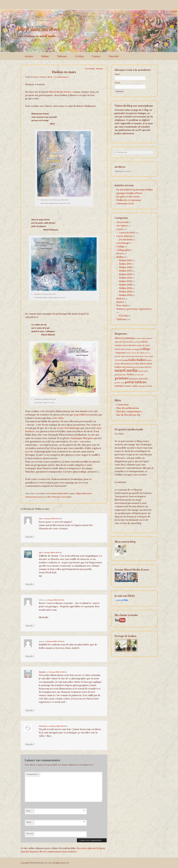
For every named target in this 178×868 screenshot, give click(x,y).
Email (29, 822)
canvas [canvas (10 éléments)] (144, 342)
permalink (67, 497)
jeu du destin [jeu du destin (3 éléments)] (139, 367)
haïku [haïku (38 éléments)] (132, 360)
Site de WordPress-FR (128, 415)
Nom (28, 811)
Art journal (122, 222)
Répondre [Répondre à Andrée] (30, 656)
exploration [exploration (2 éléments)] (125, 356)
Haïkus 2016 (125, 260)
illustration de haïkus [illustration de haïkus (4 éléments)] (130, 364)
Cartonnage (123, 243)
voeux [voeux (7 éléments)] (149, 386)
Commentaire (33, 774)
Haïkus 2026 (126, 295)
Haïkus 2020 (126, 274)
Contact (96, 56)
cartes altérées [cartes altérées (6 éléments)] (129, 345)
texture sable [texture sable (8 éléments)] (131, 386)
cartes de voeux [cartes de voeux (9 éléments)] (123, 349)
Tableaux (62, 56)
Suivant (100, 69)
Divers (120, 254)
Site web (30, 834)
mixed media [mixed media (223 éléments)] (126, 370)
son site (29, 452)
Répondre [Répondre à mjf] (30, 584)
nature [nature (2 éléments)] (124, 375)
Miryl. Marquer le (55, 497)
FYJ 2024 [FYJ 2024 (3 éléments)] (118, 360)
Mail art (121, 299)
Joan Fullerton (82, 415)
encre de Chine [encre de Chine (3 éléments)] (138, 353)
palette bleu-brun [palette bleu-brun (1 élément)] (138, 375)
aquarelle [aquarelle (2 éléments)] (118, 342)
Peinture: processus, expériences (134, 309)
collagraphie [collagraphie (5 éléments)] (120, 353)
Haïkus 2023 (126, 285)
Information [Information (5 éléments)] (127, 367)
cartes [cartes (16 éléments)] (118, 345)
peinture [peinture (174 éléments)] (122, 378)
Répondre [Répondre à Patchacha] (30, 744)
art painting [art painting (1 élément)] (137, 342)
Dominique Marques (81, 438)
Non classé (122, 306)
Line (40, 519)
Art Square (122, 226)
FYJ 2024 (124, 316)
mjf (40, 553)
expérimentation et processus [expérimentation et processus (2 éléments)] (142, 356)
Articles (29, 56)
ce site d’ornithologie (68, 428)
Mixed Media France (60, 92)
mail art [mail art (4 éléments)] (148, 367)
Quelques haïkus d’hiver (129, 193)
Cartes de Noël (127, 233)
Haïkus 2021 (125, 278)
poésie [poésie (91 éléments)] (130, 382)
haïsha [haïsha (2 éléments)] (149, 360)
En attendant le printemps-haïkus (135, 190)
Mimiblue (42, 672)
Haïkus (45, 56)
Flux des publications (128, 408)
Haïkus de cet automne (129, 200)
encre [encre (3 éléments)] (129, 353)
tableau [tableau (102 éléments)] (141, 382)
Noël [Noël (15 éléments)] (129, 374)
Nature (120, 302)
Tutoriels (113, 56)
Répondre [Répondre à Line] (30, 537)
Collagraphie (123, 250)
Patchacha (43, 726)
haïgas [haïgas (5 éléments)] (125, 360)
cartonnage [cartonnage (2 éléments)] (135, 349)
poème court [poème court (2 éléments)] (120, 383)
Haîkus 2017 (125, 264)
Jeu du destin (126, 240)
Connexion (122, 405)
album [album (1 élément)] (144, 338)
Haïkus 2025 (125, 292)
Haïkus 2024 (126, 288)
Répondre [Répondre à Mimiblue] (30, 710)
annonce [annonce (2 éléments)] (149, 338)
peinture (34, 497)
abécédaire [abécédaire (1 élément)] (138, 338)
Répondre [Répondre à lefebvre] (30, 626)
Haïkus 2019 (125, 271)
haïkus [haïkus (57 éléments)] (141, 360)
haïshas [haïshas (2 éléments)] (117, 364)
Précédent (89, 69)
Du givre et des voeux (128, 197)
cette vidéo (58, 418)
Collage (120, 247)
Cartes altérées (124, 236)
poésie (41, 497)
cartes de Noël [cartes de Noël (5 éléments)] (143, 345)
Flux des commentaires (129, 412)
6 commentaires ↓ (62, 77)
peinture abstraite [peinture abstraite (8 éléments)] (139, 379)
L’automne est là (125, 204)
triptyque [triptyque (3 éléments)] (142, 386)
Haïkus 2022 (126, 281)
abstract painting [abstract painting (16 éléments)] (124, 338)
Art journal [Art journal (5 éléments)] (127, 342)
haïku (84, 494)
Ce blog (79, 56)
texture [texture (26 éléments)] (119, 386)
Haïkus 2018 (62, 494)
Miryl (50, 77)
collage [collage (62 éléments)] (145, 349)
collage (78, 494)
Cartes (120, 229)
